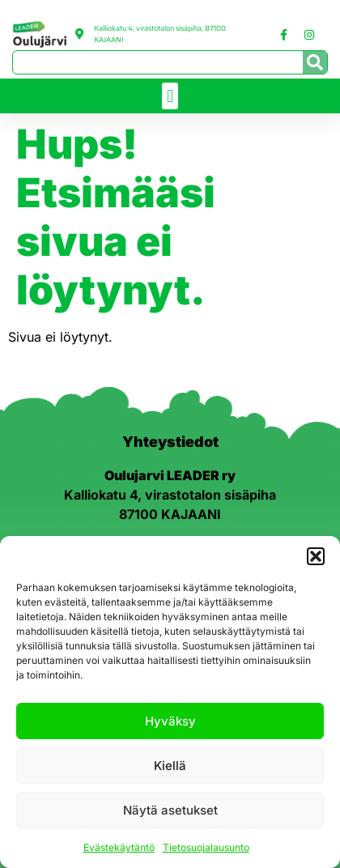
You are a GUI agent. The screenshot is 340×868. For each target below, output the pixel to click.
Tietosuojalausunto (206, 850)
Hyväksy (170, 723)
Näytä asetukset (170, 813)
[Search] (315, 62)
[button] (316, 559)
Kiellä (170, 768)
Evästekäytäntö (119, 850)
